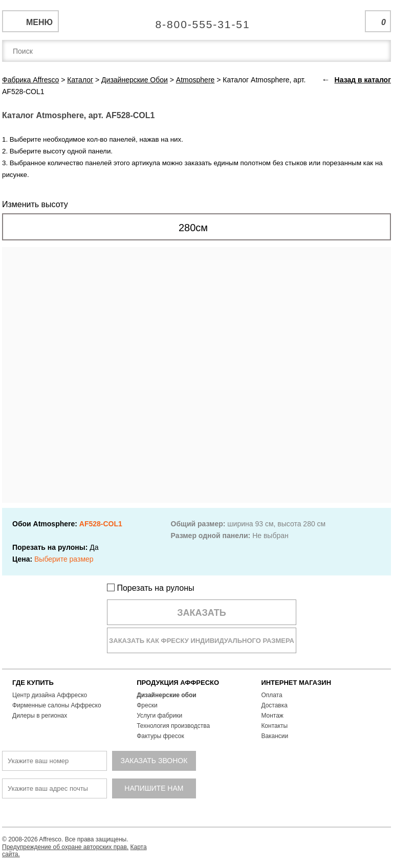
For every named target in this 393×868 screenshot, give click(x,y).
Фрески (147, 705)
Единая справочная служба (197, 20)
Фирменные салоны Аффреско (57, 705)
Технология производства (173, 726)
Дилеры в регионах (40, 716)
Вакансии (275, 736)
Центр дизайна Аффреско (50, 695)
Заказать (202, 613)
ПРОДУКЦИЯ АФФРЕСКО (178, 683)
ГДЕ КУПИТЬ (33, 683)
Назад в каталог (363, 80)
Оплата (271, 695)
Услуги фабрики (159, 716)
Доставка (274, 705)
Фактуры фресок (160, 736)
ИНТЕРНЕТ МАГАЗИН (296, 683)
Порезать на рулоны (151, 588)
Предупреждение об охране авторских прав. (65, 847)
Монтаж (272, 716)
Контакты (274, 726)
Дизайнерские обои (167, 695)
